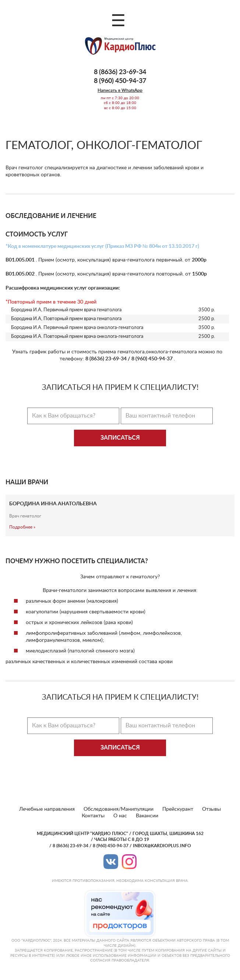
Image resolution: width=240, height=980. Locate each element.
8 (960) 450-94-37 (120, 81)
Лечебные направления (47, 809)
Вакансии (147, 816)
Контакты (93, 816)
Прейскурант (178, 809)
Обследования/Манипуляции (119, 809)
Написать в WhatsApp (120, 90)
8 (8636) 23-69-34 (120, 72)
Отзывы (211, 809)
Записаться (120, 438)
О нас (120, 816)
